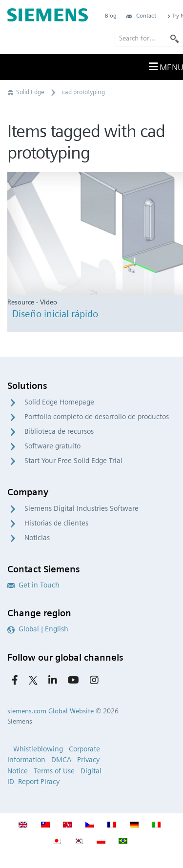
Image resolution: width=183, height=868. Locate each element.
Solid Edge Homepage (59, 402)
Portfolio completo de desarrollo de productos (97, 417)
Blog (111, 15)
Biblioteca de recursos (59, 431)
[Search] (175, 38)
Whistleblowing (38, 749)
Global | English (38, 629)
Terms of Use (54, 771)
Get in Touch (33, 585)
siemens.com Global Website (51, 711)
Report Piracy (39, 782)
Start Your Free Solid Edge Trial (73, 461)
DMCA (61, 760)
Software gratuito (52, 446)
